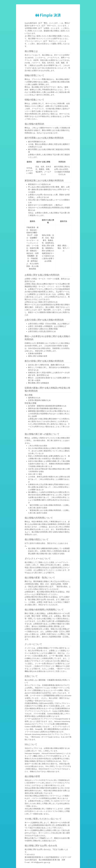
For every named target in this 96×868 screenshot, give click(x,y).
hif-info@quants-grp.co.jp (41, 862)
